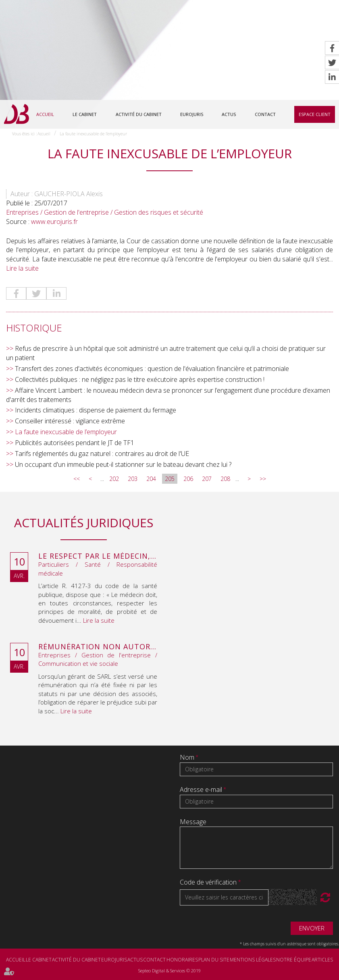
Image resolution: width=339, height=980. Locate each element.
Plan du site (214, 960)
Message (193, 822)
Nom (188, 758)
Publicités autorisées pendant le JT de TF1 (75, 443)
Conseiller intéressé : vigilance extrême (70, 421)
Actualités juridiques (84, 523)
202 (114, 479)
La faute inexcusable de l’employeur (93, 134)
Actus (229, 114)
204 (151, 479)
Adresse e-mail (202, 789)
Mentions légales (253, 960)
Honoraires (182, 960)
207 (207, 479)
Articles (322, 960)
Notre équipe (294, 960)
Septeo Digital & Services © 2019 (169, 971)
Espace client (315, 114)
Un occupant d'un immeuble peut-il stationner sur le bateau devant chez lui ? (123, 464)
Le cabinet (85, 114)
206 (188, 479)
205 (170, 479)
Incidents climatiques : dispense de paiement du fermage (96, 410)
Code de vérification (208, 883)
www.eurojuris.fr (54, 222)
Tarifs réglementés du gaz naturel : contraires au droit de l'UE (102, 454)
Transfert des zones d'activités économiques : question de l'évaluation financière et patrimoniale (152, 369)
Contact (265, 114)
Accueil (45, 114)
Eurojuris (192, 114)
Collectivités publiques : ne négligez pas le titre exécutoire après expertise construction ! (140, 380)
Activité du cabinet (139, 114)
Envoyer (312, 928)
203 (133, 479)
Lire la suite (22, 269)
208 (225, 479)
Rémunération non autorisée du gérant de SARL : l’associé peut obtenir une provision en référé (98, 647)
